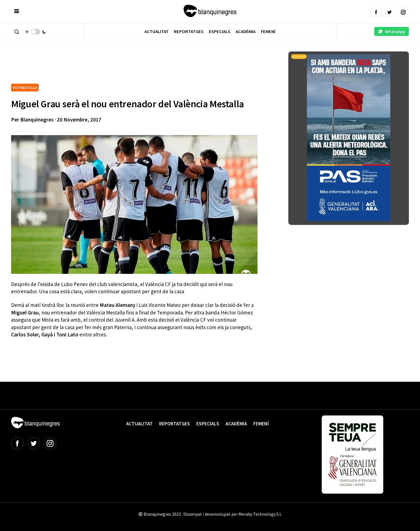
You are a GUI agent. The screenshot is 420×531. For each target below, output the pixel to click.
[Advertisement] (112, 67)
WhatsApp (392, 31)
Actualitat (157, 32)
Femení (268, 32)
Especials (220, 32)
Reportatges (189, 32)
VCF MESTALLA (25, 88)
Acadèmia (246, 32)
